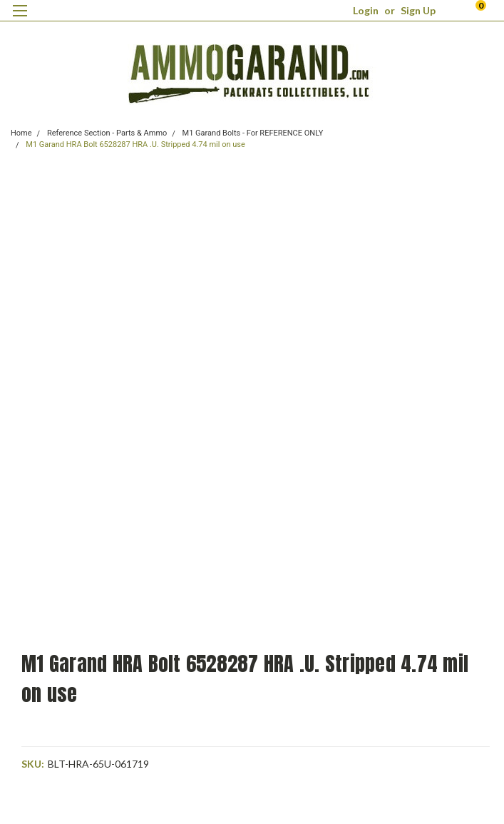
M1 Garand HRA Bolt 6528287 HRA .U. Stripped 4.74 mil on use (135, 144)
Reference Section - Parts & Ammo (107, 133)
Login (366, 10)
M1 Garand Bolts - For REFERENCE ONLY (253, 133)
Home (21, 133)
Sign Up (418, 10)
